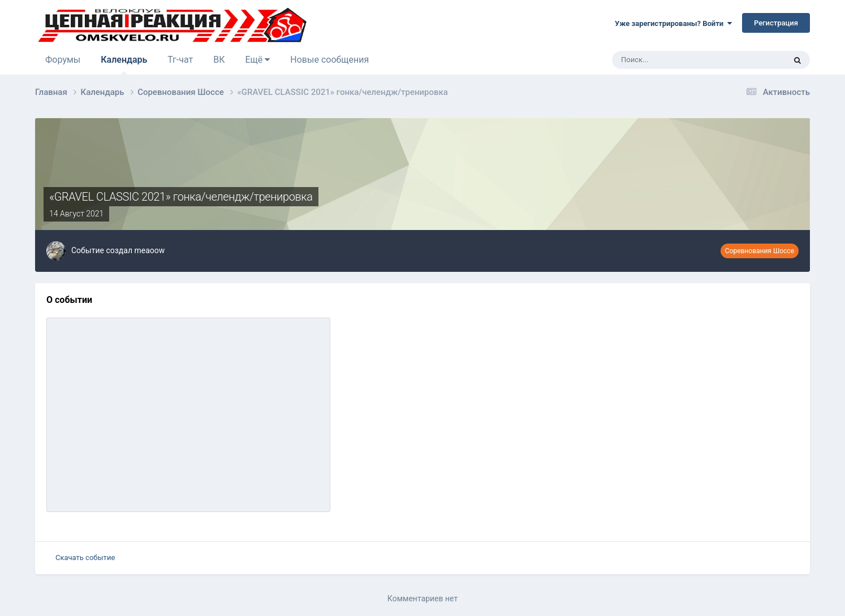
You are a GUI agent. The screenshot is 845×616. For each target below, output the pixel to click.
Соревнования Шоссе (760, 251)
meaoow (149, 250)
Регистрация (776, 23)
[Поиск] (667, 60)
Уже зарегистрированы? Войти (673, 23)
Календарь (124, 64)
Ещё (257, 60)
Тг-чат (180, 60)
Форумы (63, 60)
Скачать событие (85, 558)
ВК (219, 60)
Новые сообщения (329, 60)
